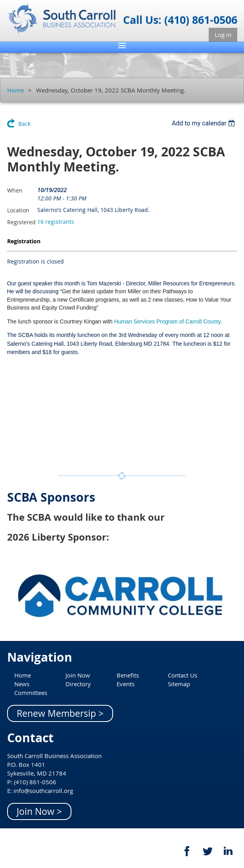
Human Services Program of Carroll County (167, 321)
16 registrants (56, 222)
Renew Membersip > (60, 713)
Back (24, 124)
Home (15, 90)
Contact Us (183, 675)
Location (18, 210)
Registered (21, 222)
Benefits (128, 675)
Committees (31, 693)
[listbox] (205, 123)
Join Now (78, 675)
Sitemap (179, 684)
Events (126, 684)
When (15, 190)
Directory (78, 684)
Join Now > (39, 811)
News (22, 684)
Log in (223, 35)
